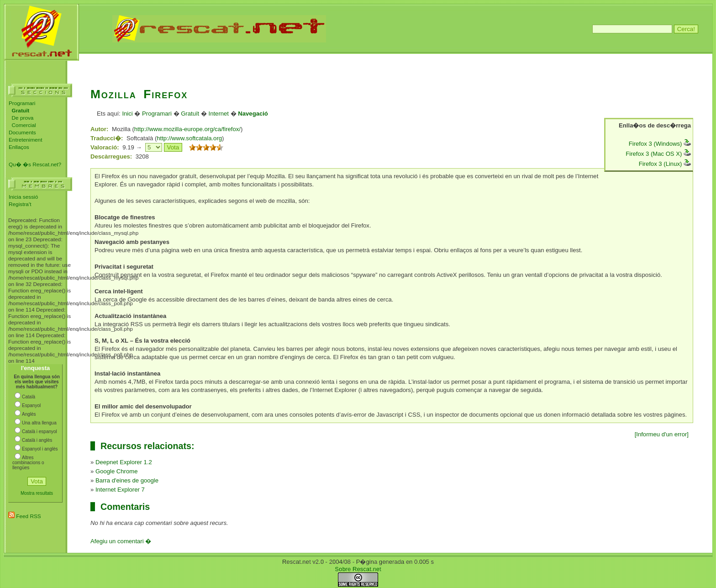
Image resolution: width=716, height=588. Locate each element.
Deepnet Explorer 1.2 (124, 462)
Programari (22, 103)
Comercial (24, 125)
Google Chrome (117, 471)
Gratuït (190, 114)
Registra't (20, 204)
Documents (22, 132)
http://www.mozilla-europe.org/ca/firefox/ (187, 129)
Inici (127, 114)
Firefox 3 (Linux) (665, 164)
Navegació (253, 114)
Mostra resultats (37, 493)
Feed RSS (25, 516)
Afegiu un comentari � (121, 541)
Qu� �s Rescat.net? (35, 164)
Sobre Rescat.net (358, 569)
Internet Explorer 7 (120, 490)
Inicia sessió (23, 197)
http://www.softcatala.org (189, 138)
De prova (23, 118)
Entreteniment (25, 140)
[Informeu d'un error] (662, 434)
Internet (219, 114)
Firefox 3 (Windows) (660, 144)
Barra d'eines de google (127, 480)
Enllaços (19, 147)
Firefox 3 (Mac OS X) (658, 154)
